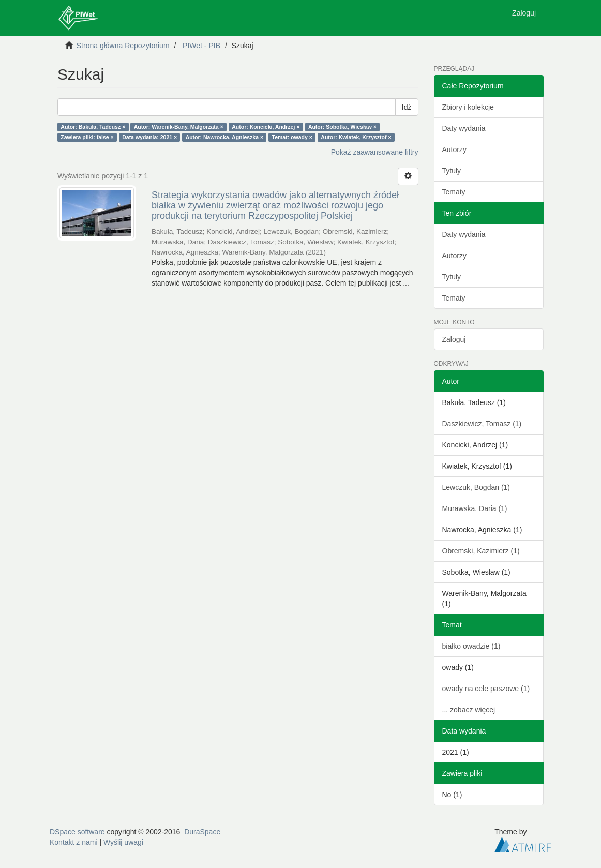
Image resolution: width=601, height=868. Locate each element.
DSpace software (77, 832)
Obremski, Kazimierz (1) (481, 551)
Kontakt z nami (74, 842)
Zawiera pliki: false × (87, 137)
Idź (407, 107)
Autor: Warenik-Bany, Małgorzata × (179, 127)
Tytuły (452, 171)
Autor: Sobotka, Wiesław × (342, 127)
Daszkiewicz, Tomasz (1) (482, 424)
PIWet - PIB (201, 46)
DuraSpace (202, 832)
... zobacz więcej (469, 710)
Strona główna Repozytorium (123, 46)
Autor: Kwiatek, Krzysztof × (356, 137)
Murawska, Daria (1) (475, 508)
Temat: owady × (292, 137)
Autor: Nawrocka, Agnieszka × (224, 137)
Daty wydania (464, 128)
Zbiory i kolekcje (468, 107)
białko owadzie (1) (471, 646)
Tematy (454, 192)
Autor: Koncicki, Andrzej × (266, 127)
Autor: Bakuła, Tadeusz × (93, 127)
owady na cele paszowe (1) (486, 689)
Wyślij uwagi (123, 842)
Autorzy (454, 149)
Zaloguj (454, 339)
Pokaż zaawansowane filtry (375, 152)
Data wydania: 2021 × (149, 137)
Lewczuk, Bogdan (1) (476, 487)
